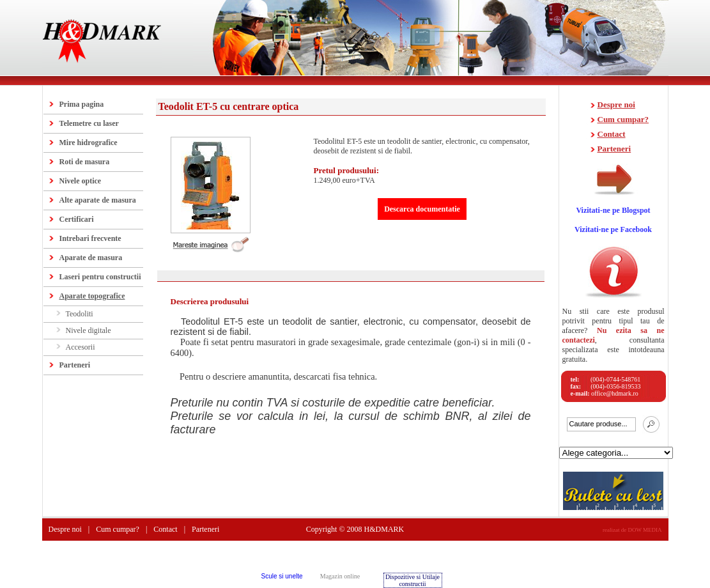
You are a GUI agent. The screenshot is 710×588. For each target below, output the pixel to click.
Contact (612, 134)
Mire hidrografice (89, 143)
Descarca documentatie (422, 209)
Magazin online (340, 576)
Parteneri (75, 365)
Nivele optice (81, 181)
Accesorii (81, 347)
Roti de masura (85, 162)
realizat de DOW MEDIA (632, 530)
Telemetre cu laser (89, 123)
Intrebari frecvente (90, 238)
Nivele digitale (89, 330)
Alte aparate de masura (98, 200)
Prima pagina (82, 104)
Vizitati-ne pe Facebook (613, 229)
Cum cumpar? (623, 119)
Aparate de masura (91, 258)
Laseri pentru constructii (100, 277)
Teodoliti (80, 314)
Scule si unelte (282, 576)
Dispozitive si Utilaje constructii (413, 580)
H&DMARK (384, 529)
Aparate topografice (92, 296)
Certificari (77, 219)
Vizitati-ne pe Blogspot (613, 210)
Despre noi (616, 104)
